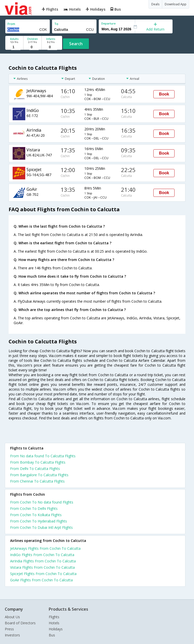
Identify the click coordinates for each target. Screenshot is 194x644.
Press (9, 629)
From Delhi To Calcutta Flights (35, 469)
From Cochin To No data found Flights (42, 502)
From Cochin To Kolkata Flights (36, 515)
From (11, 24)
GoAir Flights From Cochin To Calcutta (41, 580)
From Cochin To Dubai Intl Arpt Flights (41, 527)
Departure (108, 23)
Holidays (56, 629)
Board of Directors (20, 623)
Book (164, 94)
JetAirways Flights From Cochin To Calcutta (45, 548)
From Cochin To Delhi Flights (34, 508)
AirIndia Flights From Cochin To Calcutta (43, 561)
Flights (54, 617)
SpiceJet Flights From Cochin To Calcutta (43, 574)
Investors (12, 635)
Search (76, 44)
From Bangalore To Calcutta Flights (39, 475)
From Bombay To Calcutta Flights (38, 462)
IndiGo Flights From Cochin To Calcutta (42, 555)
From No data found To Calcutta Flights (43, 456)
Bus (52, 635)
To (56, 24)
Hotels (54, 623)
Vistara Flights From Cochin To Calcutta (42, 567)
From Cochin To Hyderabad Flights (39, 521)
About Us (12, 617)
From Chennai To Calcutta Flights (37, 481)
